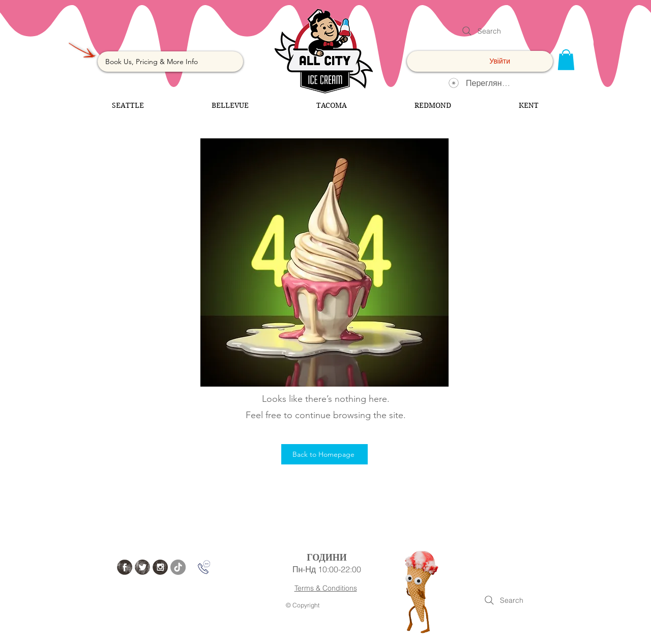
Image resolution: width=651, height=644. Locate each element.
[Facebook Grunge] (125, 567)
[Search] (481, 31)
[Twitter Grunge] (142, 567)
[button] (566, 60)
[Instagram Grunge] (160, 567)
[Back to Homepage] (324, 454)
